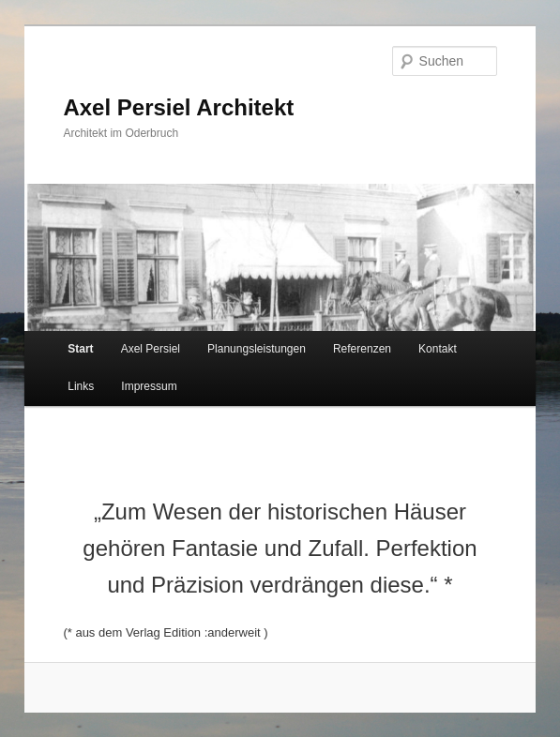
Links (81, 386)
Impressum (149, 386)
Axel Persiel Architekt (178, 107)
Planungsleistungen (257, 349)
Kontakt (438, 349)
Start (80, 349)
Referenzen (362, 349)
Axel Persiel (151, 349)
